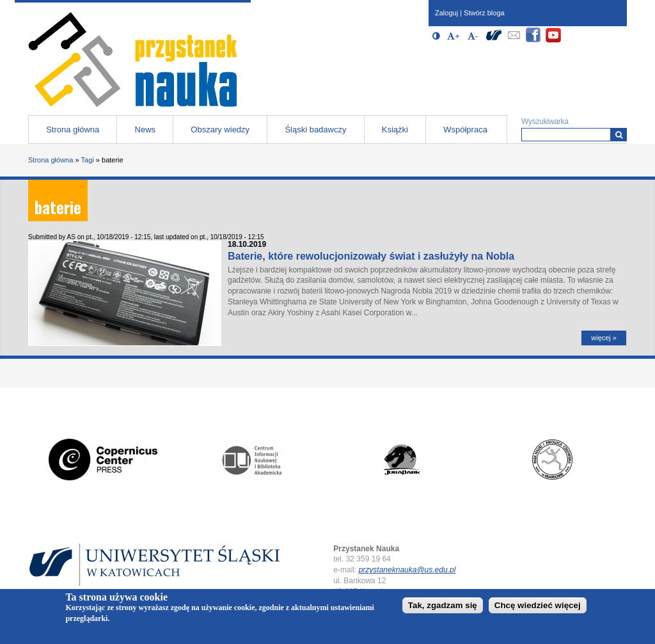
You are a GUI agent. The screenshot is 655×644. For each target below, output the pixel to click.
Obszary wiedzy (220, 130)
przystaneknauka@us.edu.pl (407, 570)
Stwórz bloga (484, 13)
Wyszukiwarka (545, 122)
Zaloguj (446, 13)
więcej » (604, 338)
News (146, 130)
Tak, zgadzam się (443, 609)
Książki (395, 130)
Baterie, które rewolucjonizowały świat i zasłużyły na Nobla (371, 256)
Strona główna (73, 130)
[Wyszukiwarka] (619, 135)
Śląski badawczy (315, 130)
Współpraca (465, 130)
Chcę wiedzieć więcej (538, 609)
